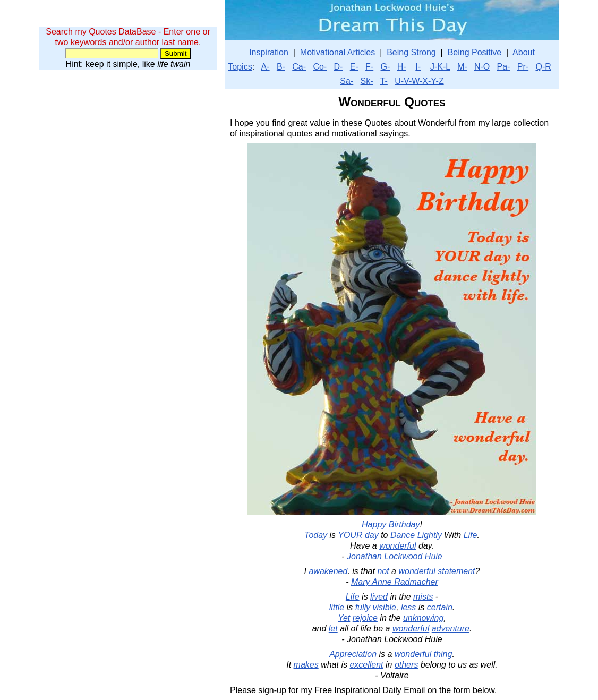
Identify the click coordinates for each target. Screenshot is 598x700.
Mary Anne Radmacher (395, 582)
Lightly (430, 535)
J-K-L (440, 67)
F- (369, 67)
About (524, 52)
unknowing (424, 618)
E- (354, 67)
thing (443, 654)
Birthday (404, 524)
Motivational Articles (338, 52)
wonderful (398, 546)
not (383, 571)
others (406, 665)
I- (418, 67)
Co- (320, 67)
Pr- (523, 67)
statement (456, 571)
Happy (374, 524)
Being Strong (411, 52)
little (337, 607)
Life (471, 535)
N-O (482, 67)
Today (316, 535)
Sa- (347, 81)
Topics (240, 67)
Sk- (367, 81)
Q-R (543, 67)
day (372, 535)
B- (281, 67)
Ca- (299, 67)
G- (386, 67)
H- (402, 67)
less (408, 607)
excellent (366, 665)
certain (440, 607)
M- (462, 67)
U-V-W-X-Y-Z (419, 81)
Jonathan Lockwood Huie (395, 556)
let (333, 629)
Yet (344, 618)
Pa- (504, 67)
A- (266, 67)
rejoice (365, 618)
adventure (451, 629)
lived (379, 597)
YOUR (350, 535)
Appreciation (353, 654)
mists (423, 597)
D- (339, 67)
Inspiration (269, 52)
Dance (403, 535)
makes (306, 665)
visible (385, 607)
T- (384, 81)
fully (363, 607)
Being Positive (475, 52)
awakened (328, 571)
